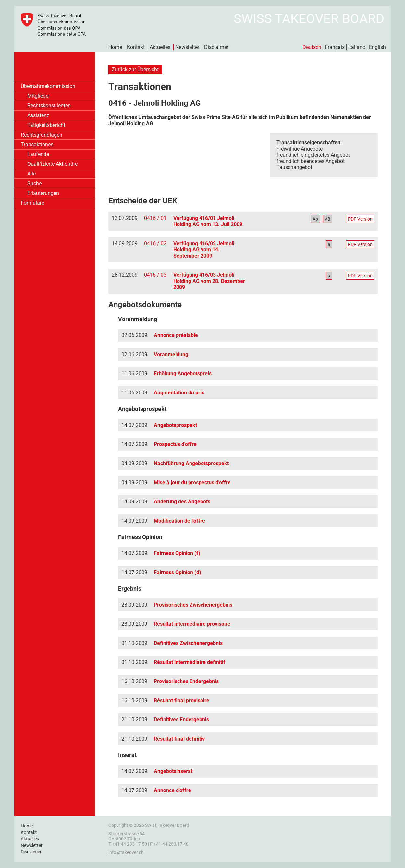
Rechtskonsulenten (49, 106)
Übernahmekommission (48, 86)
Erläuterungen (43, 193)
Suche (34, 183)
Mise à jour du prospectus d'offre (192, 482)
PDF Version (360, 219)
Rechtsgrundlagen (42, 135)
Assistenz (38, 115)
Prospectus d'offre (175, 444)
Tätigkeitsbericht (46, 125)
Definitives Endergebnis (181, 720)
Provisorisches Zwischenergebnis (193, 605)
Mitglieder (39, 96)
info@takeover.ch (126, 852)
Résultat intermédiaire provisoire (192, 624)
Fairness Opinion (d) (178, 572)
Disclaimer (216, 47)
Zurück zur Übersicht (135, 70)
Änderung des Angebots (182, 502)
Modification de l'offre (179, 521)
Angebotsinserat (173, 771)
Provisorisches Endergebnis (186, 681)
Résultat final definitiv (179, 739)
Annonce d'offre (172, 790)
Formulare (32, 203)
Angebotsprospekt (175, 425)
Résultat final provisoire (182, 700)
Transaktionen (37, 145)
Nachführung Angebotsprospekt (191, 463)
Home (115, 47)
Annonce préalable (176, 335)
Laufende (38, 154)
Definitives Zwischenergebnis (188, 643)
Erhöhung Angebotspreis (183, 374)
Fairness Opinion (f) (177, 553)
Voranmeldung (171, 354)
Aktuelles (160, 47)
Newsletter (187, 47)
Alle (31, 174)
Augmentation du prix (179, 393)
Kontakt (136, 47)
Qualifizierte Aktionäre (52, 164)
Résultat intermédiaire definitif (190, 662)
